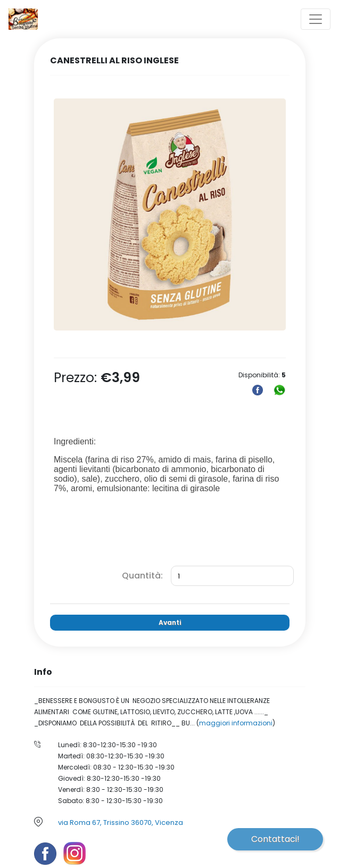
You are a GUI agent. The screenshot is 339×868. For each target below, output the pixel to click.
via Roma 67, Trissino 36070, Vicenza (121, 822)
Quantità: (142, 576)
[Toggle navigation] (316, 19)
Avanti (170, 622)
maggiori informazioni (236, 723)
